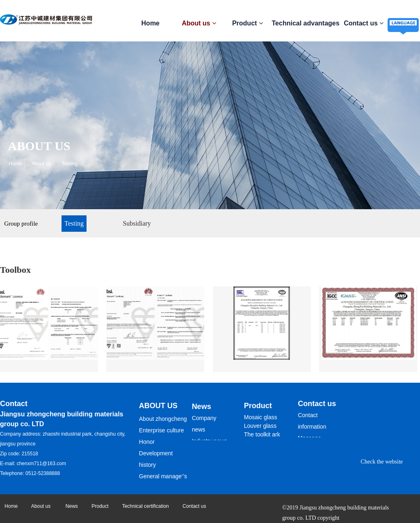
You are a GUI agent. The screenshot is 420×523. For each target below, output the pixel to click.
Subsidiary (137, 223)
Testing (74, 223)
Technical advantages (306, 23)
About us (199, 23)
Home (151, 23)
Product (248, 23)
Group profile (21, 224)
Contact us (364, 23)
